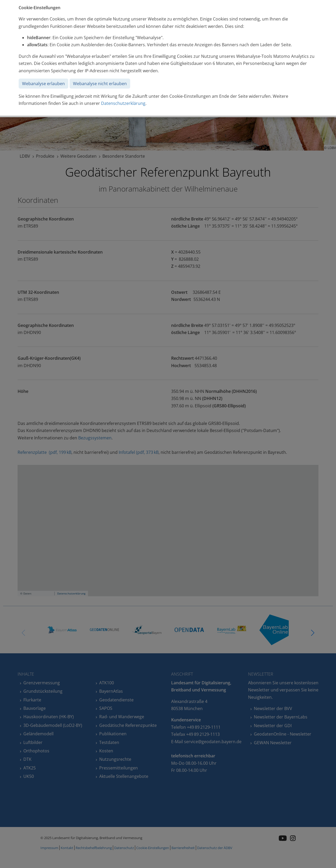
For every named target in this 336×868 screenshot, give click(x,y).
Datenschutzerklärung (123, 103)
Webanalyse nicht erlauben (100, 84)
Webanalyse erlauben (43, 84)
